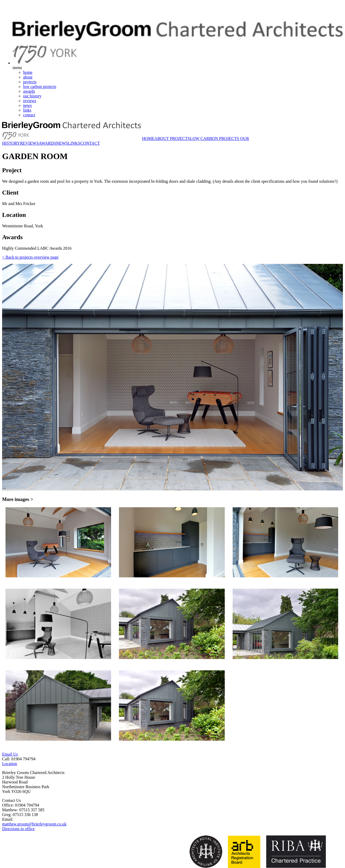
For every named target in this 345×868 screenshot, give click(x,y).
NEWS (62, 143)
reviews (30, 101)
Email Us (10, 754)
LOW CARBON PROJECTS (215, 138)
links (27, 110)
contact (29, 115)
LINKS (74, 143)
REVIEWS (29, 143)
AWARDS (47, 143)
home (28, 72)
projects (30, 82)
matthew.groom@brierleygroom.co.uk (34, 824)
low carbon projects (40, 87)
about (28, 77)
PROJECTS (180, 138)
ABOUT (162, 138)
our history (32, 96)
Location (10, 764)
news (27, 105)
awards (29, 91)
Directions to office (18, 829)
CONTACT (90, 143)
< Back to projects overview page (30, 257)
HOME (148, 138)
